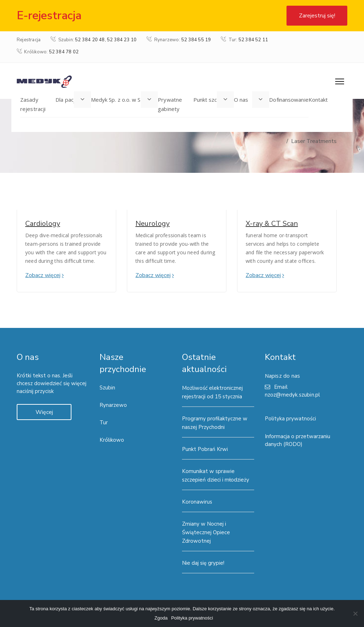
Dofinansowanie (289, 100)
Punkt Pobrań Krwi (205, 449)
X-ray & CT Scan (272, 224)
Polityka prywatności (290, 419)
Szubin (107, 388)
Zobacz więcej (43, 275)
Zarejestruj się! (317, 16)
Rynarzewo (113, 405)
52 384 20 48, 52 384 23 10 (106, 40)
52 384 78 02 (64, 52)
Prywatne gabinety (170, 104)
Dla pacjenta (71, 100)
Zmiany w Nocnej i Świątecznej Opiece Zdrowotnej (206, 532)
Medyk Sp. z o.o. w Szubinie (125, 100)
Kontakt (318, 100)
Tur (104, 423)
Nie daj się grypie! (203, 563)
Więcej (44, 412)
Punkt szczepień (214, 100)
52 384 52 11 (253, 40)
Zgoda (161, 618)
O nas (241, 100)
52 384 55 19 (196, 40)
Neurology (152, 224)
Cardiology (43, 224)
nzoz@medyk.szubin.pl (293, 395)
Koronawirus (197, 502)
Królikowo (112, 440)
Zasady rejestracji (33, 104)
